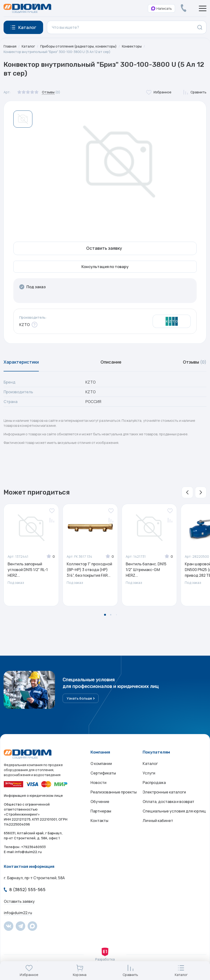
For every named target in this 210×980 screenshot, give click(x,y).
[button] (187, 492)
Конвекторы (132, 46)
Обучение (100, 802)
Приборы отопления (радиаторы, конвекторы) (78, 46)
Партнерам (101, 811)
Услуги (149, 773)
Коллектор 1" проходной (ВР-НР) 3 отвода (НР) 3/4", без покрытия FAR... (89, 570)
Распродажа (154, 783)
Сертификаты (103, 773)
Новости (98, 783)
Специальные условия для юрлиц (174, 811)
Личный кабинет (158, 821)
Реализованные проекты (114, 792)
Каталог (28, 46)
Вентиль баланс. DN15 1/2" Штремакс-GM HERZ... (146, 570)
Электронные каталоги (164, 792)
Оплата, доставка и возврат (168, 802)
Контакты (99, 821)
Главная (10, 46)
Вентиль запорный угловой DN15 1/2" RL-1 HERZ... (28, 570)
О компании (101, 764)
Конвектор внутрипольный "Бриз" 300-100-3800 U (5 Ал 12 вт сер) (57, 52)
